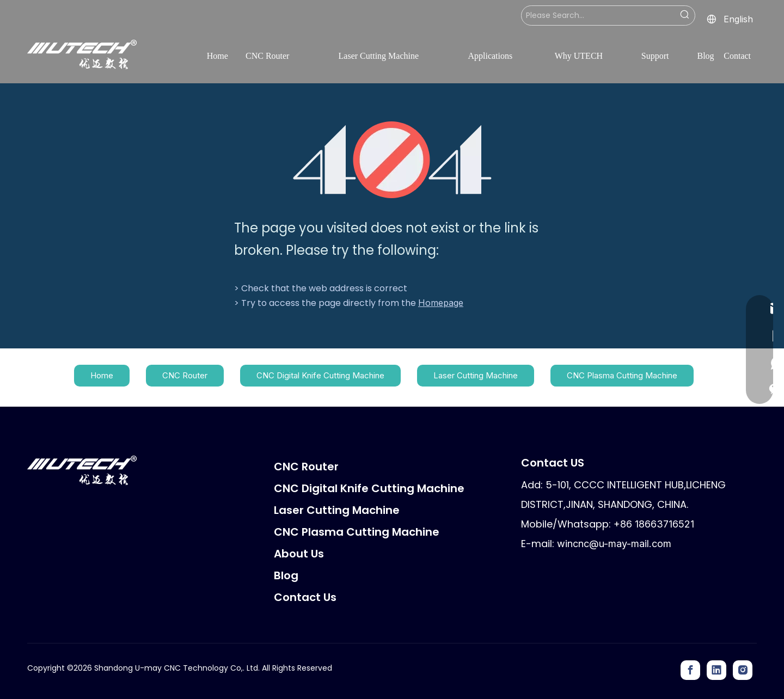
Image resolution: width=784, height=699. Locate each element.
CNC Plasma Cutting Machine (622, 375)
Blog (286, 575)
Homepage (441, 303)
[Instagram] (743, 670)
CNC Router (185, 375)
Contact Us (305, 597)
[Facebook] (690, 670)
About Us (299, 554)
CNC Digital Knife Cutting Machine (320, 375)
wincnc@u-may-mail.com (614, 544)
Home (102, 375)
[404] (392, 160)
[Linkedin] (716, 670)
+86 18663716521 (654, 524)
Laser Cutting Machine (476, 375)
